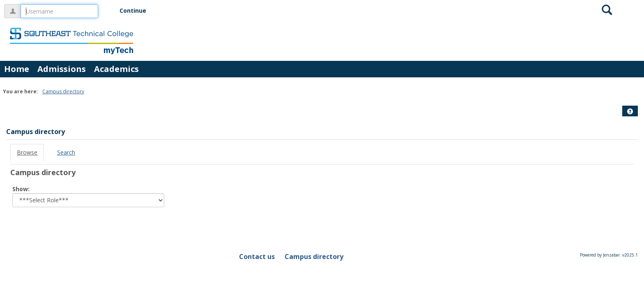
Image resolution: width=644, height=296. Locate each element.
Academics (116, 69)
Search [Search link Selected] (66, 152)
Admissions (62, 69)
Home (17, 69)
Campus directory (63, 91)
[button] (630, 111)
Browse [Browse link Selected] (27, 152)
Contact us (257, 257)
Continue (133, 10)
